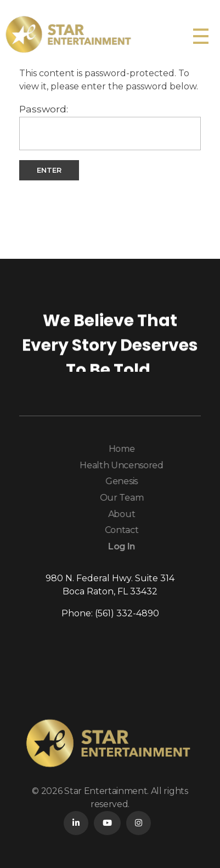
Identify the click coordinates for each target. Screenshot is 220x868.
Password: (110, 127)
